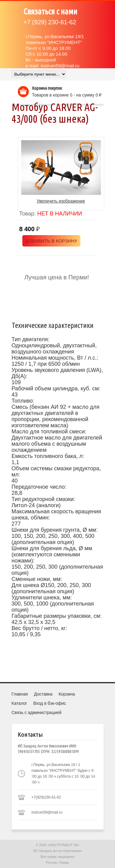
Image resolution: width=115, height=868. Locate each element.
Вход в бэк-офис (50, 703)
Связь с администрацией (37, 712)
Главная (20, 694)
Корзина (67, 694)
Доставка (43, 694)
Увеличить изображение (61, 201)
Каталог (19, 703)
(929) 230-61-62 (50, 22)
